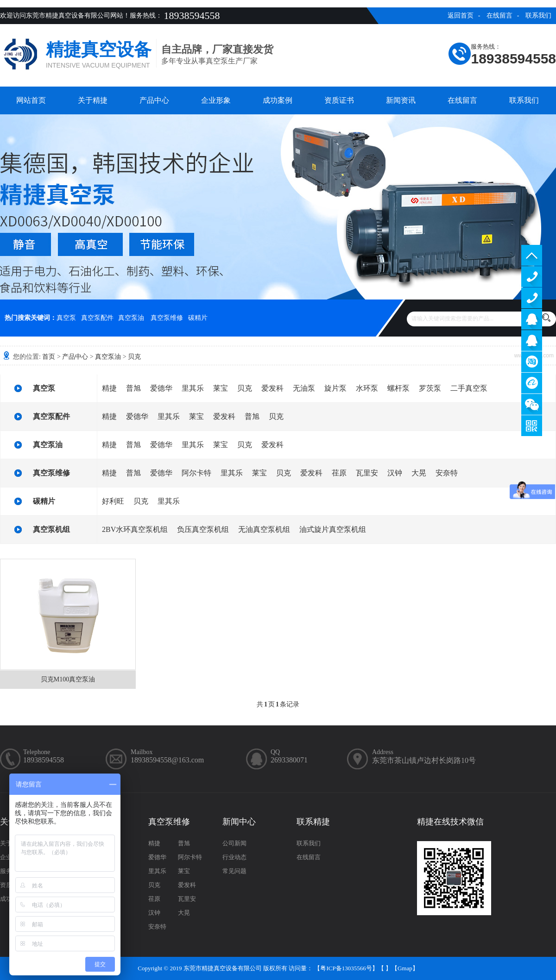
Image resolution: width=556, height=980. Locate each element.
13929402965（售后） (532, 298)
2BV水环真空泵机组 (135, 529)
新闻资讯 (401, 100)
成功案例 (278, 100)
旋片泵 (335, 388)
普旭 (133, 388)
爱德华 (161, 388)
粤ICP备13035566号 (346, 968)
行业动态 (234, 857)
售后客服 (532, 340)
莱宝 (221, 388)
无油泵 (304, 388)
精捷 (109, 388)
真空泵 (66, 318)
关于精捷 (93, 100)
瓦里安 (367, 473)
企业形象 (216, 100)
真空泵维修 (167, 318)
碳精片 (198, 318)
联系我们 (538, 16)
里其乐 (193, 388)
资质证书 (339, 100)
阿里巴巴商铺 (532, 383)
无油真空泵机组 (264, 529)
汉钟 (395, 473)
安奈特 (447, 473)
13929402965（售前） (532, 277)
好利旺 (113, 501)
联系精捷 (313, 822)
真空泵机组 (51, 529)
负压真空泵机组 (203, 529)
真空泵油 (131, 318)
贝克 (134, 357)
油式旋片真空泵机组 (333, 529)
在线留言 (499, 16)
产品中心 (154, 100)
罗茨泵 (430, 388)
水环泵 (367, 388)
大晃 (419, 473)
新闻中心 (239, 822)
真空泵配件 (97, 318)
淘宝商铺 (532, 362)
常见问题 (234, 871)
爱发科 (272, 388)
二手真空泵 (469, 388)
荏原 (339, 473)
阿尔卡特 (196, 473)
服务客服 (532, 319)
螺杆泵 (398, 388)
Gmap (405, 968)
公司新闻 (234, 843)
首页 (49, 357)
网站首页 (31, 100)
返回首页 (461, 16)
